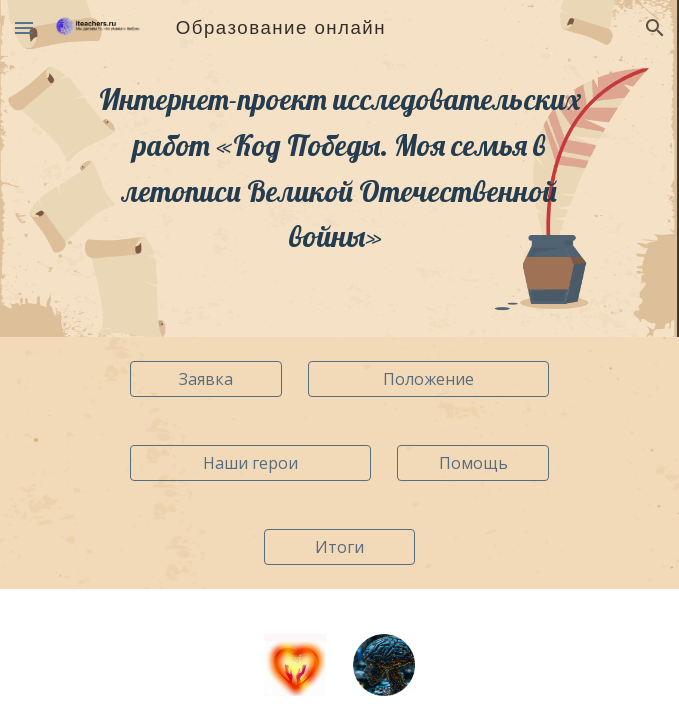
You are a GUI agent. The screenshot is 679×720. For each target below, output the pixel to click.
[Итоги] (339, 547)
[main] (339, 168)
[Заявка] (205, 379)
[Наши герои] (250, 463)
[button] (24, 27)
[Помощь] (472, 463)
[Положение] (428, 379)
